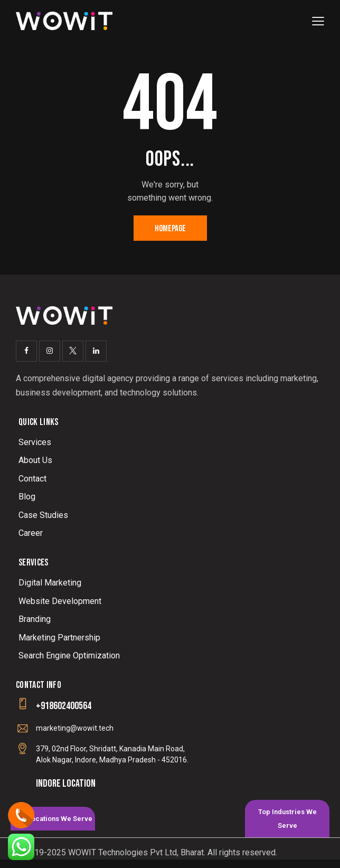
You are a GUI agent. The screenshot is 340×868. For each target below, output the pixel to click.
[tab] (53, 819)
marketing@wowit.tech (75, 728)
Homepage (170, 229)
